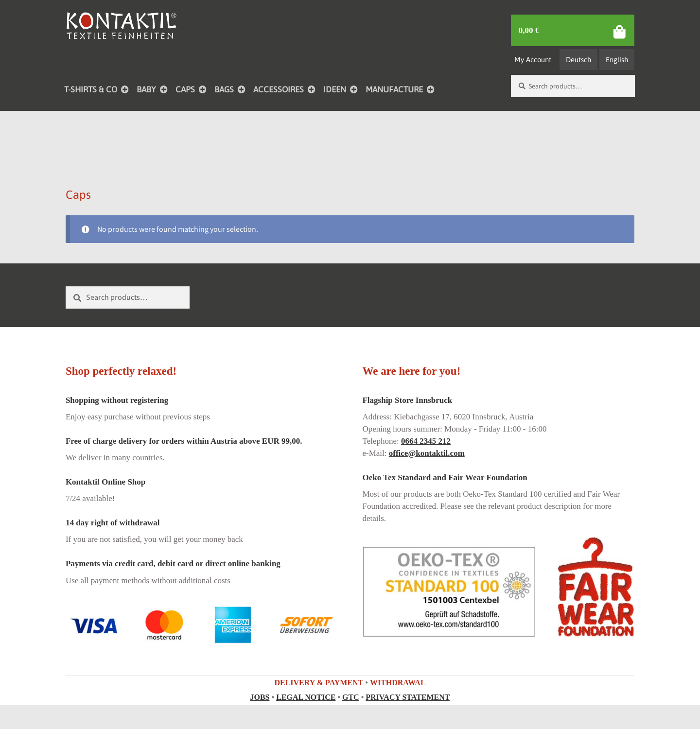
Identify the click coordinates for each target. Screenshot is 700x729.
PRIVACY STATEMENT (408, 697)
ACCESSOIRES (279, 89)
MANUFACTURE (394, 89)
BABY (146, 89)
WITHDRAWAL (398, 683)
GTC (351, 697)
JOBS (260, 697)
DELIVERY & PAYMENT (319, 683)
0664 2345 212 (426, 441)
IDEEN (335, 89)
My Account (533, 60)
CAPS (185, 89)
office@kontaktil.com (427, 453)
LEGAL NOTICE (306, 697)
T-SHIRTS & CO (91, 89)
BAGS (224, 89)
